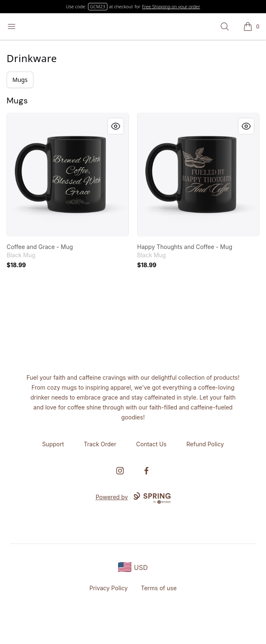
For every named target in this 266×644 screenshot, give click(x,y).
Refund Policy (205, 444)
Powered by (133, 498)
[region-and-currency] (133, 567)
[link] (68, 175)
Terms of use (159, 588)
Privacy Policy (108, 588)
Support (53, 444)
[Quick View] (116, 126)
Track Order (100, 444)
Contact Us (152, 444)
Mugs (20, 80)
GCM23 (98, 6)
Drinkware (32, 58)
